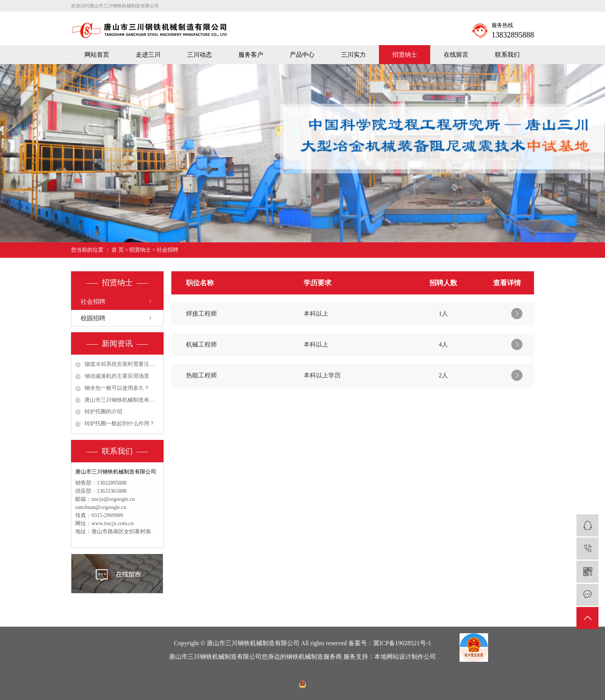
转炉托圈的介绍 (103, 412)
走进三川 (148, 55)
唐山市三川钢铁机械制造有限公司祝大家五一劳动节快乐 (122, 400)
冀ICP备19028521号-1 (402, 643)
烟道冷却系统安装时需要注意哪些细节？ (122, 364)
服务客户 (251, 55)
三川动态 (199, 55)
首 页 (118, 250)
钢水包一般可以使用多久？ (117, 388)
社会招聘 (167, 250)
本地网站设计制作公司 (405, 657)
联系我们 (507, 55)
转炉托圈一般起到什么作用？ (120, 424)
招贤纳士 (405, 55)
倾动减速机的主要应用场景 (117, 376)
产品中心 (302, 55)
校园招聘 (93, 318)
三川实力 (353, 55)
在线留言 (456, 55)
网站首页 (97, 55)
